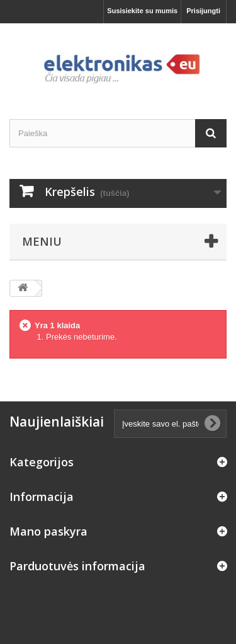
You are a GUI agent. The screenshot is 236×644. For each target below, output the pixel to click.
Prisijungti (203, 11)
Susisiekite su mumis (142, 11)
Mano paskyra (48, 531)
